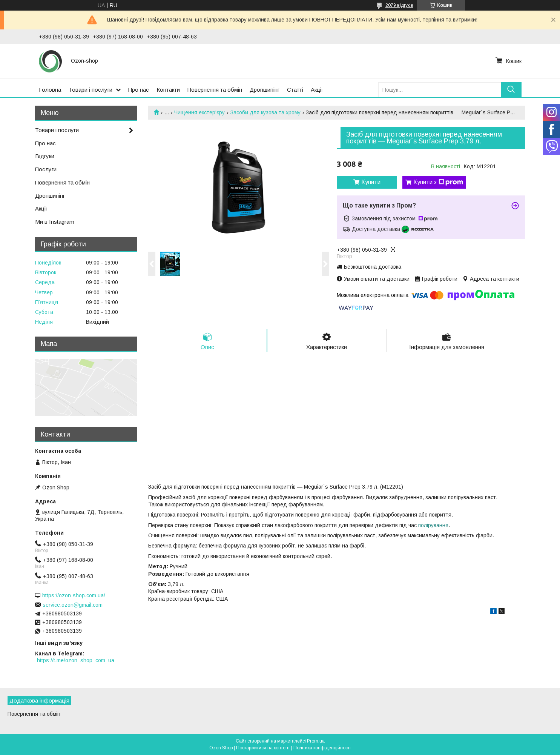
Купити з (438, 182)
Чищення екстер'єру (199, 112)
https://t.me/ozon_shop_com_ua (76, 660)
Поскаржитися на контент (263, 748)
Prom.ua (316, 741)
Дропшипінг (265, 90)
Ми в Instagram (55, 222)
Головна (50, 90)
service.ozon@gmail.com (73, 605)
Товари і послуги (91, 90)
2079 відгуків (399, 5)
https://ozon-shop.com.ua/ (74, 595)
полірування (433, 525)
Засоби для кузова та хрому (265, 112)
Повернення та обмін (215, 90)
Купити (371, 182)
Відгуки (45, 156)
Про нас (139, 90)
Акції (317, 90)
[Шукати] (511, 90)
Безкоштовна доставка (373, 267)
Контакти (168, 90)
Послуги (46, 169)
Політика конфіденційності (322, 748)
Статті (295, 90)
